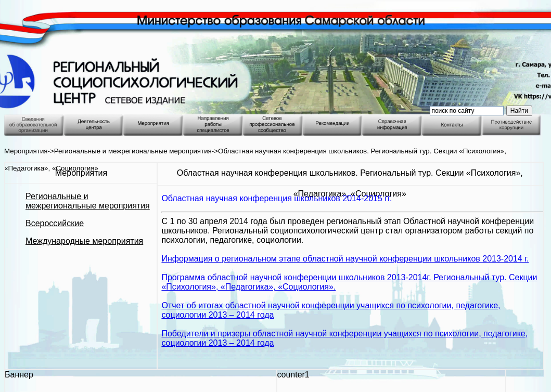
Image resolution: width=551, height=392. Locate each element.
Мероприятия (26, 151)
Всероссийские (55, 223)
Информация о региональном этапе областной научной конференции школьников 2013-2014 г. (345, 259)
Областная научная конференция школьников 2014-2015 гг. (277, 198)
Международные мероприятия (84, 241)
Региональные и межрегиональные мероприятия (133, 151)
